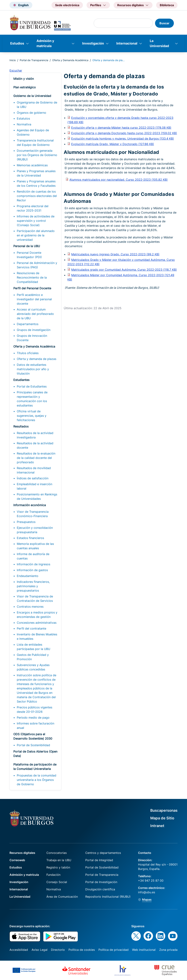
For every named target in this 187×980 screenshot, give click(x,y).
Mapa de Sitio (162, 818)
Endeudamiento (28, 576)
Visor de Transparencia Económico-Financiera (33, 514)
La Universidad (159, 43)
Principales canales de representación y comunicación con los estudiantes (32, 399)
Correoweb (17, 860)
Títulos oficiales (28, 353)
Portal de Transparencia (34, 60)
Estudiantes (21, 380)
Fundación (53, 875)
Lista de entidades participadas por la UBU (34, 647)
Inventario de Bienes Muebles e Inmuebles (37, 636)
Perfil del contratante (32, 628)
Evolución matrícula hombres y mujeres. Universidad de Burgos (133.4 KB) (123, 139)
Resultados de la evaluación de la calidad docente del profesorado (36, 458)
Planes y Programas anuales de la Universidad (36, 173)
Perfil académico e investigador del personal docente (34, 299)
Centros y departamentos (103, 853)
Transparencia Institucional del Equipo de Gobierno (35, 143)
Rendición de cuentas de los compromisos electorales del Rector (37, 196)
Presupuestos (26, 522)
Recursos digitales (22, 853)
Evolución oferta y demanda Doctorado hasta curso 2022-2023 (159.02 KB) (124, 133)
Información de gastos (32, 570)
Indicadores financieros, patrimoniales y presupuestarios (33, 586)
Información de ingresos (34, 564)
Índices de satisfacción (33, 478)
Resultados (21, 426)
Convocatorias (57, 853)
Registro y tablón (58, 867)
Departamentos (28, 324)
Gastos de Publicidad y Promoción (33, 657)
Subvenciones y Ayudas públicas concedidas (33, 667)
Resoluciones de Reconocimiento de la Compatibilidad (32, 277)
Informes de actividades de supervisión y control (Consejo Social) (36, 221)
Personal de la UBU (27, 246)
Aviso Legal (40, 950)
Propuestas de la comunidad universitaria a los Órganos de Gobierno (37, 780)
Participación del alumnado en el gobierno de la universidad (36, 235)
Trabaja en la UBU (59, 860)
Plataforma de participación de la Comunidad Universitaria (35, 767)
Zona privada (168, 950)
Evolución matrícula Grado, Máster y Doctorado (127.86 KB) (113, 144)
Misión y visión (24, 79)
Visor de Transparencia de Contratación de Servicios (35, 599)
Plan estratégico (25, 87)
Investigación (93, 43)
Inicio (13, 60)
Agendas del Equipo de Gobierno (33, 132)
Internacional (127, 43)
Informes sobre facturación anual (36, 726)
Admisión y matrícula (45, 43)
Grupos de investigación (34, 330)
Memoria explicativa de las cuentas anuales (35, 546)
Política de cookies (82, 950)
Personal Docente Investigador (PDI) (29, 255)
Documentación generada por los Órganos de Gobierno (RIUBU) (37, 155)
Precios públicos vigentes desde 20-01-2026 (35, 709)
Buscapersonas (164, 810)
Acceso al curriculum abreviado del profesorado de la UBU (35, 314)
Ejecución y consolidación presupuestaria (35, 530)
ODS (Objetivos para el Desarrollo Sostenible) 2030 (33, 736)
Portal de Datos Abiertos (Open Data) (35, 754)
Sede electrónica (67, 5)
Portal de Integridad (99, 860)
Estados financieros (30, 538)
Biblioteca (167, 5)
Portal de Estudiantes (32, 386)
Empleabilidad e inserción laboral (35, 486)
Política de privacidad (113, 950)
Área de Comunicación (62, 897)
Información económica (30, 505)
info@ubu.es (147, 892)
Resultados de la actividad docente (35, 445)
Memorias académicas (32, 165)
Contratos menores (30, 607)
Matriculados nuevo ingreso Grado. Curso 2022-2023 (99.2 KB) (115, 254)
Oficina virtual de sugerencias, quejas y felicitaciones (32, 416)
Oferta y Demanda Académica (70, 60)
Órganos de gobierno (32, 113)
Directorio (58, 950)
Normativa (24, 124)
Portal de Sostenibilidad (33, 745)
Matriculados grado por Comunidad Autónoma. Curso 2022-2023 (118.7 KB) (124, 270)
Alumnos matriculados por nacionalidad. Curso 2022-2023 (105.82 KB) (119, 180)
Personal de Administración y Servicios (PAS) (37, 265)
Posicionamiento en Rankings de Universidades (37, 496)
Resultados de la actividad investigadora (35, 435)
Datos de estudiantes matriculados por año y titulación (33, 369)
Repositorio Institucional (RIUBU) (108, 897)
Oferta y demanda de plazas (37, 359)
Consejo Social (57, 882)
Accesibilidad (19, 950)
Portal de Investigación (101, 882)
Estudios (17, 43)
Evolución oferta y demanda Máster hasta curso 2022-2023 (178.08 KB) (121, 128)
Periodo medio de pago (33, 718)
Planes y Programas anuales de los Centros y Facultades (36, 183)
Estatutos (23, 118)
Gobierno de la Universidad (32, 96)
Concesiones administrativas (37, 623)
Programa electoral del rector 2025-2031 (33, 208)
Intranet (157, 826)
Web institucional (144, 950)
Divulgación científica (100, 889)
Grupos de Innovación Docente (32, 338)
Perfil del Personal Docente (32, 288)
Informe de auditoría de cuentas (33, 556)
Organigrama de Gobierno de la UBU (37, 105)
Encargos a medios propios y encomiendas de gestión (37, 615)
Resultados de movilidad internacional (34, 470)
